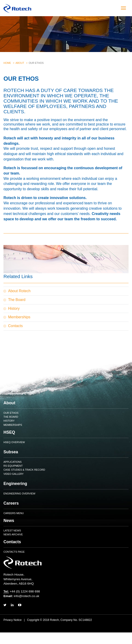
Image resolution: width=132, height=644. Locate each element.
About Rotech (19, 291)
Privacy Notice (13, 620)
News (9, 521)
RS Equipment (13, 466)
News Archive (13, 534)
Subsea (11, 452)
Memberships (19, 317)
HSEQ (9, 432)
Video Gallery (14, 474)
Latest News (12, 531)
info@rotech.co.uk (27, 596)
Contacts (15, 326)
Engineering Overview (19, 494)
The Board (17, 300)
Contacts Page (14, 552)
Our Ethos (11, 413)
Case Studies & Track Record (24, 470)
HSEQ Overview (14, 442)
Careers (11, 503)
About (20, 63)
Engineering (15, 484)
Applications (13, 462)
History (14, 308)
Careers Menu (14, 513)
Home (7, 63)
